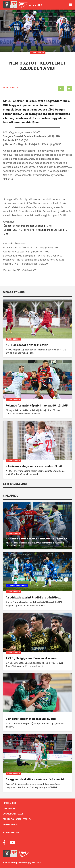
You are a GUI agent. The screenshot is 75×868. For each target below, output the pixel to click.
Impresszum (9, 809)
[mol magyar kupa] (10, 5)
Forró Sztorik (38, 53)
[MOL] (23, 5)
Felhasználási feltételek (17, 819)
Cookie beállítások (13, 814)
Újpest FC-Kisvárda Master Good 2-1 (24, 226)
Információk (9, 803)
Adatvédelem (10, 825)
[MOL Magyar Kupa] (10, 854)
